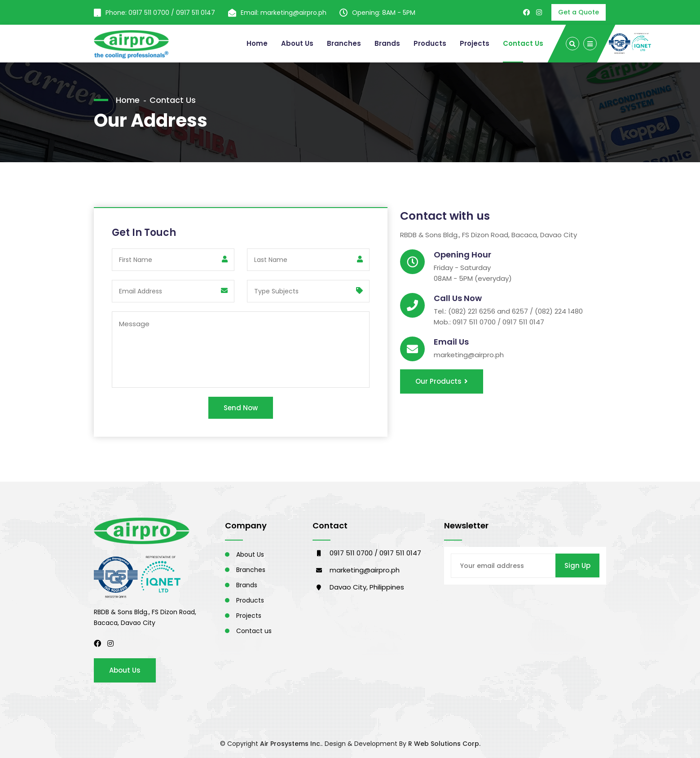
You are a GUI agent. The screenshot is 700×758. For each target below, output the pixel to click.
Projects (475, 43)
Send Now (241, 408)
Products (430, 43)
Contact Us (523, 43)
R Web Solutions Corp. (444, 744)
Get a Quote (579, 12)
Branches (344, 43)
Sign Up (577, 565)
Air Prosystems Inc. (291, 744)
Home (257, 43)
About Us (297, 43)
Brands (387, 43)
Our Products (442, 381)
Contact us (254, 631)
